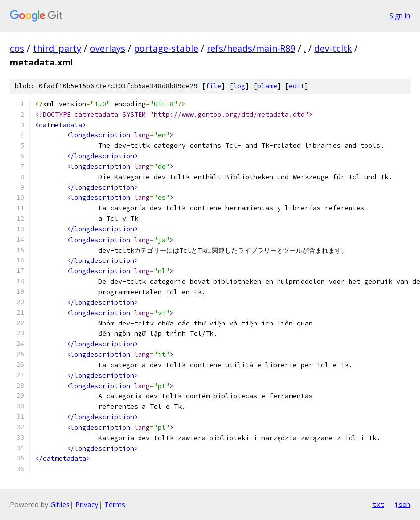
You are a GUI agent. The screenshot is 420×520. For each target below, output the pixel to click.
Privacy (87, 504)
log (239, 86)
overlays (107, 48)
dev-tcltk (333, 48)
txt (378, 504)
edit (297, 86)
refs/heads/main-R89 (251, 48)
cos (17, 48)
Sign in (400, 16)
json (402, 504)
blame (267, 86)
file (213, 86)
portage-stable (166, 48)
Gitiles (60, 504)
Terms (115, 504)
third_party (57, 48)
